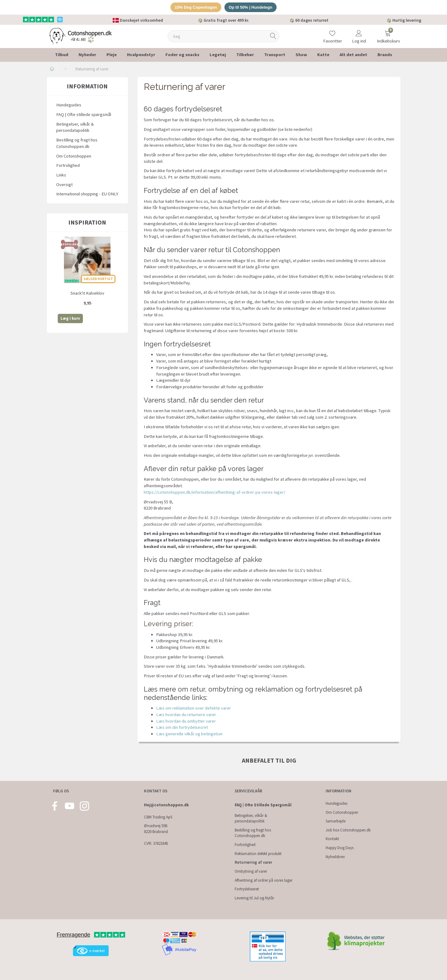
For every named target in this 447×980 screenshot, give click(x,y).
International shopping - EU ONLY (87, 194)
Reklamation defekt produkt (258, 854)
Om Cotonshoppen (74, 156)
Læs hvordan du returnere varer (186, 715)
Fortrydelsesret (247, 889)
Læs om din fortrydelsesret (182, 728)
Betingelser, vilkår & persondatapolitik (75, 127)
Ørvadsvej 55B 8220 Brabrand (156, 829)
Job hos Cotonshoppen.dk (348, 830)
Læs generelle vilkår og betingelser (190, 734)
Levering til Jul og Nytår (254, 898)
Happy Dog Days (340, 848)
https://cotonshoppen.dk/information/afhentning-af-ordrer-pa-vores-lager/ (214, 492)
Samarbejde (336, 821)
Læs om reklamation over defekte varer (194, 708)
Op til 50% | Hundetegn (251, 7)
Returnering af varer (253, 863)
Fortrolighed (68, 166)
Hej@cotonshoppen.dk (166, 805)
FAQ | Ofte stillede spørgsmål (84, 114)
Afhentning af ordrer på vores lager (264, 880)
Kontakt (332, 839)
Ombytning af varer (251, 871)
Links (61, 175)
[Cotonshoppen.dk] (81, 36)
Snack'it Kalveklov (87, 293)
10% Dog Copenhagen (196, 7)
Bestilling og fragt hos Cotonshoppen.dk (77, 143)
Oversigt (64, 185)
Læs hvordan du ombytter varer (186, 721)
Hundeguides (69, 105)
